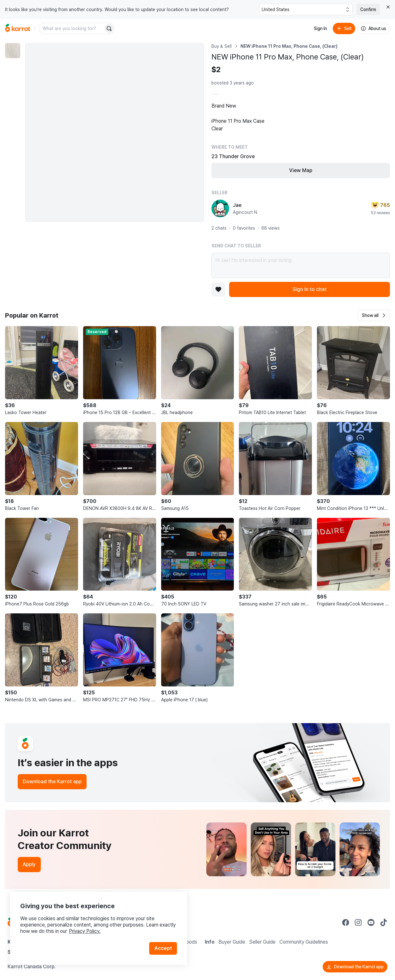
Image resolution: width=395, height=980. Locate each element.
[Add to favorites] (218, 289)
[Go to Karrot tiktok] (384, 922)
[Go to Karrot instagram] (358, 922)
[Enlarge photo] (115, 132)
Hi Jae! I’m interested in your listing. (301, 265)
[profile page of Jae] (220, 208)
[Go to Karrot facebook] (346, 922)
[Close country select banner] (388, 7)
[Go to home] (18, 28)
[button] (374, 315)
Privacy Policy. (85, 931)
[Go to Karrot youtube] (371, 922)
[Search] (109, 28)
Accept (163, 948)
